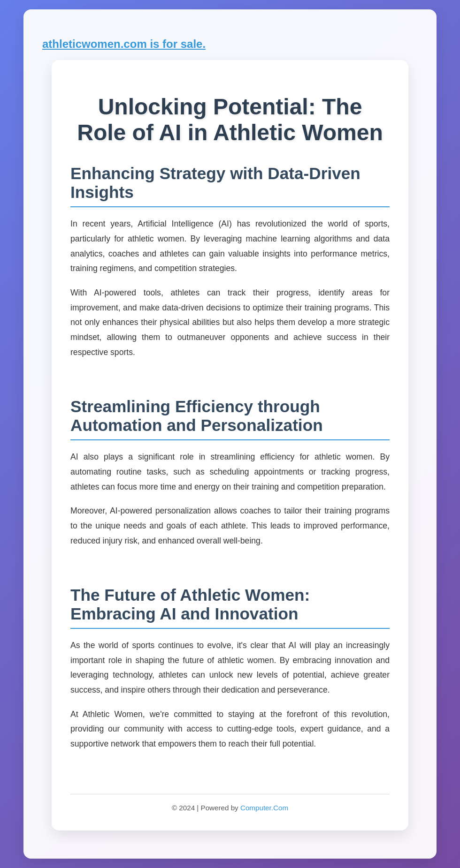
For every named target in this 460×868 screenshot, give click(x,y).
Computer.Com (264, 808)
